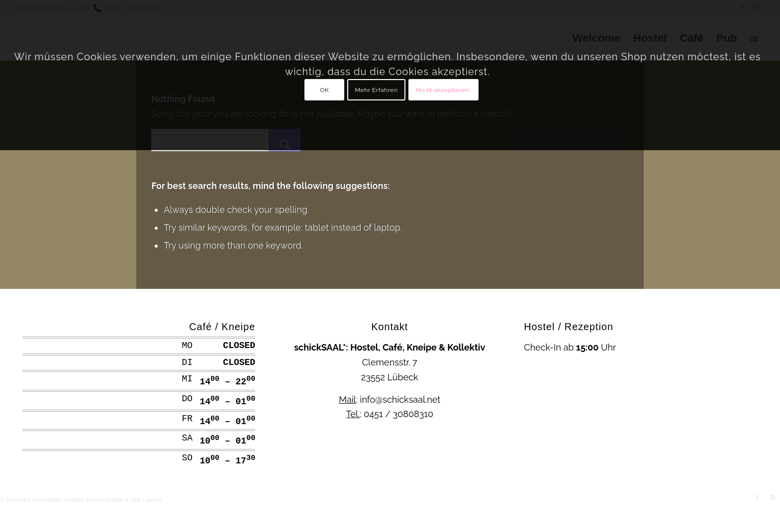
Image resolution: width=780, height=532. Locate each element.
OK (324, 90)
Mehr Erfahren (377, 90)
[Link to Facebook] (758, 498)
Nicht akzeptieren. (443, 90)
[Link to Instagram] (773, 498)
